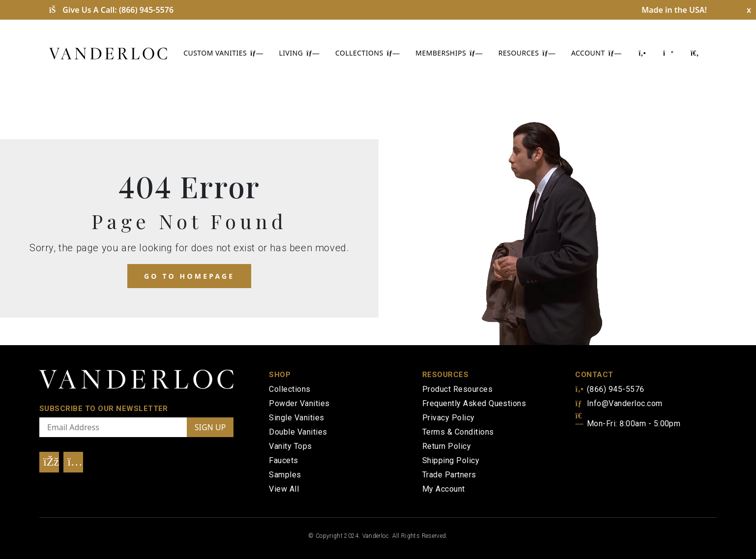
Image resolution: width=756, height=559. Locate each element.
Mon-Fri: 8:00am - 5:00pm (628, 424)
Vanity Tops (290, 446)
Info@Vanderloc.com (619, 403)
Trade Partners (449, 475)
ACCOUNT (596, 53)
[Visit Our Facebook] (49, 462)
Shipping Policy (451, 460)
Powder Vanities (299, 403)
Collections (290, 389)
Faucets (283, 460)
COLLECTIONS (367, 53)
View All (284, 489)
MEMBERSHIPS (449, 53)
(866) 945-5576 (610, 389)
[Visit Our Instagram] (73, 462)
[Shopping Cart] (668, 53)
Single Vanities (296, 418)
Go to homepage (189, 276)
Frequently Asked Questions (474, 403)
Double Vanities (298, 432)
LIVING (299, 53)
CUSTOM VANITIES (223, 53)
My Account (444, 489)
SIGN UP (210, 427)
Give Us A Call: (111, 10)
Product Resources (457, 389)
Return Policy (447, 446)
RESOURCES (527, 53)
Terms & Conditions (458, 432)
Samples (285, 475)
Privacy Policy (449, 418)
